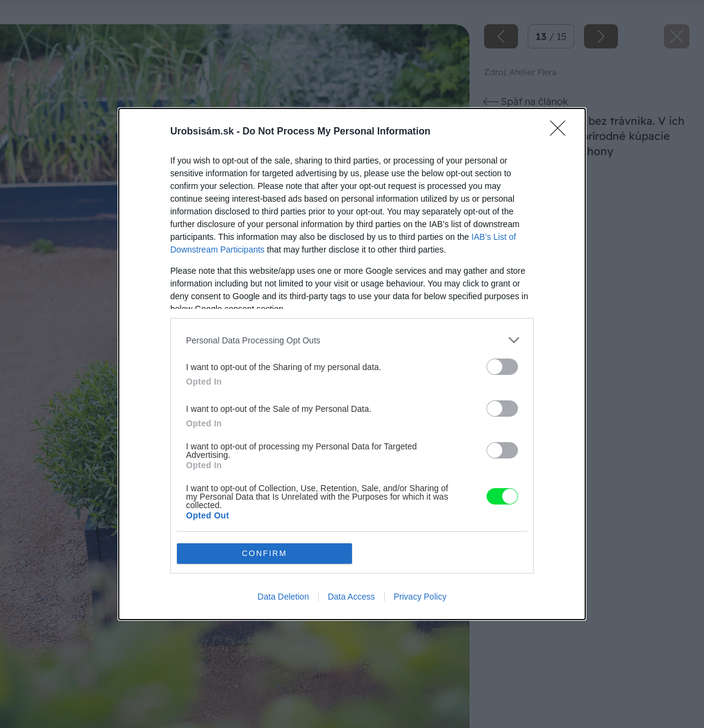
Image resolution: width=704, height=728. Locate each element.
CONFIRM (264, 553)
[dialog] (352, 364)
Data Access (351, 597)
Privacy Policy (420, 597)
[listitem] (352, 340)
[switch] (502, 367)
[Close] (562, 132)
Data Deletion (283, 597)
